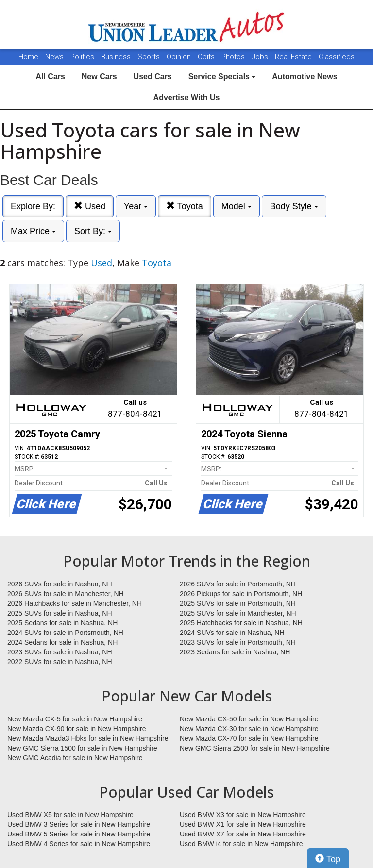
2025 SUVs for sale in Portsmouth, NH (238, 603)
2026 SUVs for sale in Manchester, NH (66, 594)
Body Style (294, 206)
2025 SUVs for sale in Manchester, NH (238, 613)
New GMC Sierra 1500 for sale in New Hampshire (82, 748)
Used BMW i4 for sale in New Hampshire (241, 844)
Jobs (261, 57)
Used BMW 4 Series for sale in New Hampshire (79, 844)
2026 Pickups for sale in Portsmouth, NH (241, 594)
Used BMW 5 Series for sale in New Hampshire (79, 834)
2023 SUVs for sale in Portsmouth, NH (238, 642)
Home (28, 57)
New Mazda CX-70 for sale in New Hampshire (249, 738)
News (54, 57)
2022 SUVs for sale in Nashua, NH (60, 662)
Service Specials (222, 76)
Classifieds (337, 57)
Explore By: (33, 206)
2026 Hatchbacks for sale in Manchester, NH (75, 603)
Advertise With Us (187, 97)
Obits (207, 57)
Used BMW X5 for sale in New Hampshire (70, 815)
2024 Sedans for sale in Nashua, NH (62, 642)
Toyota (185, 206)
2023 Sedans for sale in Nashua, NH (235, 652)
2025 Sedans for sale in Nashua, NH (62, 623)
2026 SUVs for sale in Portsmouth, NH (238, 584)
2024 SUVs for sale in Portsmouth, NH (65, 633)
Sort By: (93, 231)
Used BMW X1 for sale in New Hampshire (243, 824)
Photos (234, 57)
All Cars (50, 76)
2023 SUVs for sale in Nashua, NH (60, 652)
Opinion (180, 57)
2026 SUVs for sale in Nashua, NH (60, 584)
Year (136, 206)
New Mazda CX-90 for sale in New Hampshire (77, 729)
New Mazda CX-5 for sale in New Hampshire (75, 719)
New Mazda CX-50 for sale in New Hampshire (249, 719)
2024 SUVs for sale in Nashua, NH (232, 633)
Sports (150, 57)
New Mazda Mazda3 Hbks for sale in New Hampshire (88, 738)
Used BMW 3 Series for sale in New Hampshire (79, 824)
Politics (82, 57)
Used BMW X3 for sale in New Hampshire (243, 815)
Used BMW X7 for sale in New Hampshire (243, 834)
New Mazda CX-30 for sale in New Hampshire (249, 729)
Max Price (33, 231)
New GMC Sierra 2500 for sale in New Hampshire (255, 748)
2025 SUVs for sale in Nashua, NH (60, 613)
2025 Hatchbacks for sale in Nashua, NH (241, 623)
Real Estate (294, 57)
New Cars (99, 76)
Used (90, 206)
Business (117, 57)
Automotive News (305, 76)
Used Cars (153, 76)
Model (237, 206)
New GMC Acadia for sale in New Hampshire (75, 758)
